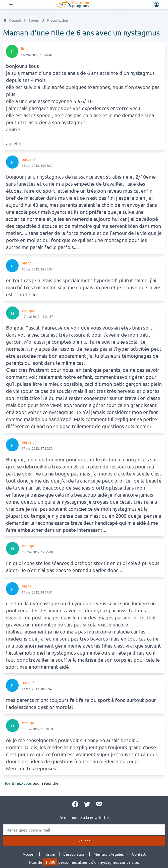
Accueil (12, 20)
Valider (84, 841)
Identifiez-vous (18, 783)
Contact (139, 854)
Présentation (58, 20)
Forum (34, 20)
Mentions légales (109, 854)
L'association (74, 854)
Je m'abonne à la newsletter (84, 817)
